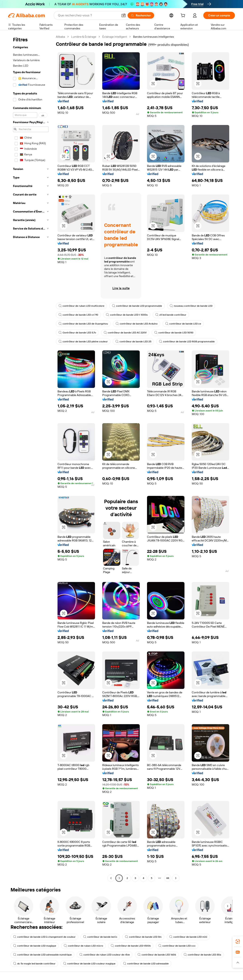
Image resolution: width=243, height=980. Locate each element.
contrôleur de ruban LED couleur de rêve (105, 955)
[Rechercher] (141, 15)
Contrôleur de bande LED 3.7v (77, 333)
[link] (238, 942)
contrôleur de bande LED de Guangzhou (83, 324)
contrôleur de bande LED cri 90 (78, 315)
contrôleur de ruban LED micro (83, 946)
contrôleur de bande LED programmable (137, 306)
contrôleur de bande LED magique (35, 946)
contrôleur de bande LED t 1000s (127, 315)
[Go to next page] (176, 878)
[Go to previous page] (111, 878)
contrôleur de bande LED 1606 (157, 955)
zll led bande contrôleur (171, 315)
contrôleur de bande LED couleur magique (89, 964)
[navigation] (31, 458)
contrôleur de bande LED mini (188, 937)
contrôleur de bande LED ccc (177, 946)
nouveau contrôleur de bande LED (191, 306)
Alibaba (60, 37)
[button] (124, 15)
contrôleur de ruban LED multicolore (81, 306)
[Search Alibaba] (88, 15)
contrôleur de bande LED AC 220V (125, 333)
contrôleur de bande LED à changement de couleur (44, 937)
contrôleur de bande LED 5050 (174, 333)
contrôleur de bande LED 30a (202, 955)
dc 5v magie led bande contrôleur (34, 964)
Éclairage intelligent (115, 37)
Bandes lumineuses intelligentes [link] (153, 37)
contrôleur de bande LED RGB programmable (187, 342)
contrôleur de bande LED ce (183, 324)
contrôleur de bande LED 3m (143, 937)
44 (168, 878)
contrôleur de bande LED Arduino (137, 324)
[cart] (184, 16)
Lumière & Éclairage (84, 37)
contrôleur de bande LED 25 (133, 342)
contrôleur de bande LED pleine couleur (83, 342)
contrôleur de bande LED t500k (131, 946)
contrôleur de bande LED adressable (146, 964)
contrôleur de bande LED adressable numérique (42, 955)
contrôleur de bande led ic (100, 937)
